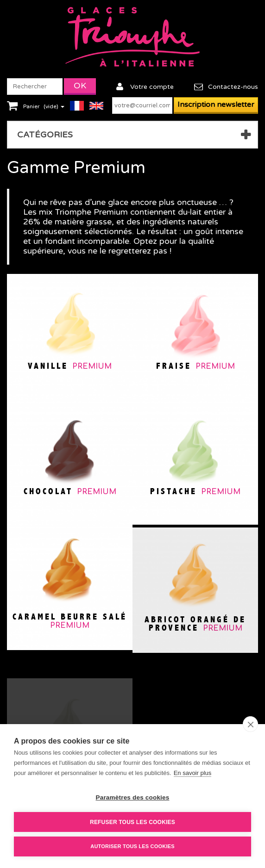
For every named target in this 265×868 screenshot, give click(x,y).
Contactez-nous (233, 87)
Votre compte (152, 87)
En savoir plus (193, 773)
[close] (250, 724)
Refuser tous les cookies (132, 822)
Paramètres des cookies (133, 797)
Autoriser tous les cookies (132, 846)
